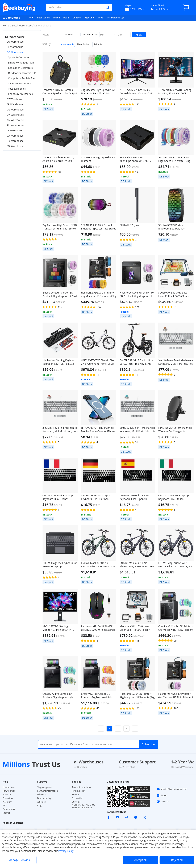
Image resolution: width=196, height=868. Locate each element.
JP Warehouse (15, 130)
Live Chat (163, 802)
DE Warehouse (15, 52)
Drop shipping (44, 798)
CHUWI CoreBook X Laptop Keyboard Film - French (58, 497)
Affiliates (41, 802)
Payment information (48, 791)
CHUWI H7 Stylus (129, 225)
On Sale (84, 34)
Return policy (78, 791)
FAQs (5, 806)
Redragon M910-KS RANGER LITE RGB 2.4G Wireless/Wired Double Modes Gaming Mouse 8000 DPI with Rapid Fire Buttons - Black (98, 628)
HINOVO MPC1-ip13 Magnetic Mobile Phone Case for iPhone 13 (98, 430)
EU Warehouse (15, 42)
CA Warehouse (15, 136)
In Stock (68, 34)
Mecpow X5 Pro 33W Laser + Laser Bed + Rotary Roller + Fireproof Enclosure (136, 628)
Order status (9, 809)
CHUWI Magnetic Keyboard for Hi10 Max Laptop (60, 565)
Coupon (77, 18)
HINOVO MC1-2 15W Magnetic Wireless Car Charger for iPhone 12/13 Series (175, 430)
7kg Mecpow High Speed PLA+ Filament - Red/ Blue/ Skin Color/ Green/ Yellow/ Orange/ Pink (98, 92)
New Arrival (84, 44)
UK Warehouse (15, 115)
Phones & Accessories (20, 94)
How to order (9, 787)
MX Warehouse (16, 146)
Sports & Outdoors (19, 57)
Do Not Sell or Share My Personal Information (84, 806)
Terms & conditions (81, 787)
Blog (101, 18)
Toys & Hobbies (17, 89)
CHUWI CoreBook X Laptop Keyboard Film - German (96, 497)
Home (6, 25)
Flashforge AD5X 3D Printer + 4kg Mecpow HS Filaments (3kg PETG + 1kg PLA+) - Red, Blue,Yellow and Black (99, 294)
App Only (89, 18)
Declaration (78, 798)
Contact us (8, 798)
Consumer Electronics (20, 68)
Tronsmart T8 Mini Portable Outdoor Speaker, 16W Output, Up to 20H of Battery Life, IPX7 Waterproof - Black (60, 92)
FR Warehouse (15, 104)
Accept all (140, 860)
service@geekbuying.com (172, 789)
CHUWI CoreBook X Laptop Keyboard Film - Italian (174, 497)
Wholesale (42, 795)
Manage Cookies (19, 860)
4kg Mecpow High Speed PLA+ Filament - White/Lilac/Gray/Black (98, 159)
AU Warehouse (15, 125)
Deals (66, 18)
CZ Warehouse (15, 99)
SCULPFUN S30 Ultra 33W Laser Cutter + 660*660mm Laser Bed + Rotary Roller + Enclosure (174, 294)
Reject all (177, 860)
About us (7, 795)
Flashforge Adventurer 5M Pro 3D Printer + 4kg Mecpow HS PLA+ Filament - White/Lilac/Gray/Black (137, 294)
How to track (9, 791)
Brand (57, 18)
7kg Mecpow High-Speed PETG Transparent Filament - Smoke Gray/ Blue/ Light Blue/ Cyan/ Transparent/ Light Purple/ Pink (60, 227)
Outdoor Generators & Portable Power (23, 73)
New (31, 18)
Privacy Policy (66, 851)
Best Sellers (44, 18)
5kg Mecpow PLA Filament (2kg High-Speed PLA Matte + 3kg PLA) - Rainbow (176, 159)
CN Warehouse (15, 120)
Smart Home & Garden (21, 63)
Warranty (7, 802)
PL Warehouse (15, 47)
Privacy (76, 795)
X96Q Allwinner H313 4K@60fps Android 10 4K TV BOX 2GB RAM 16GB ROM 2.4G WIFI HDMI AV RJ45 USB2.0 (137, 159)
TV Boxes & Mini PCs (20, 83)
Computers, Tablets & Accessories (23, 78)
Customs (76, 802)
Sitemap (7, 813)
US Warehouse (15, 110)
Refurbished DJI (115, 18)
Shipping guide (45, 787)
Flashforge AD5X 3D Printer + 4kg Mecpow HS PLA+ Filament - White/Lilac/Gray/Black (176, 696)
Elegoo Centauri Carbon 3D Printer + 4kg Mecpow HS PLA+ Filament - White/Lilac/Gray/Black (60, 294)
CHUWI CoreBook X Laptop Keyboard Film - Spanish (135, 497)
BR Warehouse (15, 141)
